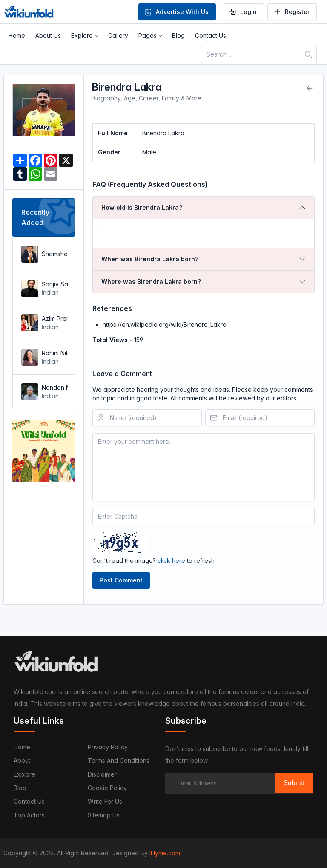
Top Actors (29, 815)
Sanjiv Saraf (54, 284)
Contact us (29, 801)
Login (242, 12)
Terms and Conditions (119, 761)
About (22, 761)
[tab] (204, 208)
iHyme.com (165, 853)
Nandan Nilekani (54, 387)
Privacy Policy (108, 747)
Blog (20, 788)
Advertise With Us (176, 12)
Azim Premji (54, 318)
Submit (294, 783)
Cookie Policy (107, 788)
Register (291, 12)
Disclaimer (102, 774)
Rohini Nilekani (54, 353)
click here (171, 561)
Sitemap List (105, 815)
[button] (85, 36)
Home (22, 747)
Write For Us (105, 801)
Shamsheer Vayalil (54, 254)
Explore (24, 774)
